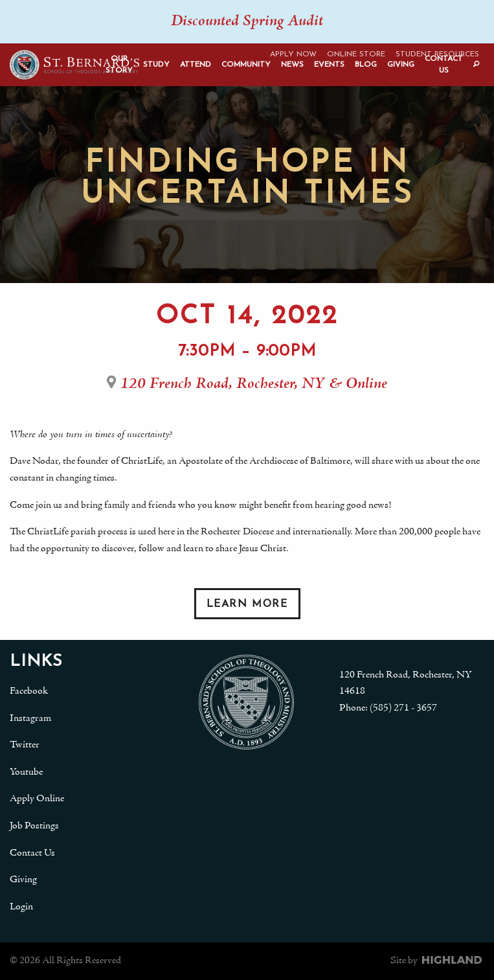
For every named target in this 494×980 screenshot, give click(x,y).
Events (329, 65)
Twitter (25, 745)
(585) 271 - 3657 (403, 708)
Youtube (26, 772)
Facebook (29, 691)
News (292, 65)
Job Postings (34, 826)
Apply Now (293, 54)
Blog (366, 65)
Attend (196, 65)
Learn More (247, 604)
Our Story (119, 65)
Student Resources (437, 54)
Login (21, 907)
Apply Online (37, 799)
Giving (401, 65)
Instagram (30, 718)
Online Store (356, 54)
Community (246, 65)
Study (156, 65)
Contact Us (444, 65)
